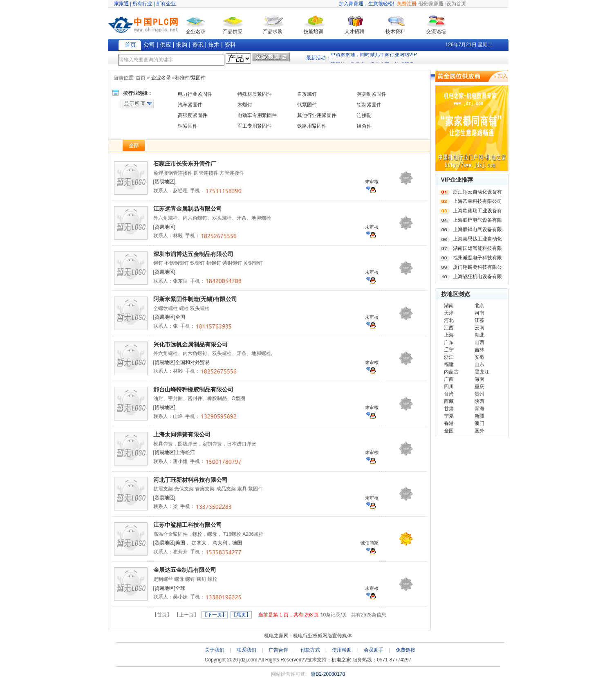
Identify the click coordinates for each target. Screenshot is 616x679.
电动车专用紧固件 (257, 115)
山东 (479, 364)
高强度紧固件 (193, 115)
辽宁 (449, 350)
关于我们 (215, 650)
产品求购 (273, 31)
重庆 (479, 387)
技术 (214, 45)
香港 (449, 423)
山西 (479, 342)
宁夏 (449, 416)
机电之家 (341, 660)
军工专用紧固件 (255, 126)
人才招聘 (354, 31)
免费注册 (407, 4)
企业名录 (196, 31)
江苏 (479, 320)
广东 (449, 342)
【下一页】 (215, 615)
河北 (449, 320)
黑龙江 (482, 372)
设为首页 (456, 4)
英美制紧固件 (372, 94)
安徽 (479, 357)
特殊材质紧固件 (255, 94)
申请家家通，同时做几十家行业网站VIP (374, 58)
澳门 (479, 423)
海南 (479, 379)
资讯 (198, 45)
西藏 (449, 401)
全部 (134, 146)
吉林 (479, 350)
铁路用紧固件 (312, 126)
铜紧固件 (188, 126)
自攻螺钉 (307, 94)
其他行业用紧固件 (317, 115)
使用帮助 (342, 650)
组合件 (364, 126)
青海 (479, 409)
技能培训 (314, 31)
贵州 (479, 394)
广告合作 (278, 650)
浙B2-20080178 (328, 674)
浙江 (449, 357)
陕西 (479, 401)
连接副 (364, 115)
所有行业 (142, 4)
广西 (449, 379)
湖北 (479, 335)
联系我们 (246, 650)
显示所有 (137, 104)
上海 (449, 335)
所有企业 (166, 4)
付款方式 (310, 650)
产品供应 (233, 31)
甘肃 (449, 409)
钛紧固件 (307, 105)
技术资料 (395, 31)
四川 (449, 387)
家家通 (121, 4)
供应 (166, 45)
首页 (130, 45)
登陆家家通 (431, 4)
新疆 (479, 416)
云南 (479, 328)
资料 (230, 45)
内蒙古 (451, 372)
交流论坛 (436, 31)
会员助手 (374, 650)
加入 (503, 76)
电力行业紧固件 (195, 94)
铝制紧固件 (369, 105)
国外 (479, 431)
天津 (449, 313)
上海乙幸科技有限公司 (477, 201)
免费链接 (405, 650)
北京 (479, 306)
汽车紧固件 (190, 105)
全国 (449, 431)
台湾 (449, 394)
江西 (449, 328)
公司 (149, 45)
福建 (449, 364)
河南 (479, 313)
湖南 (449, 306)
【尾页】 (241, 615)
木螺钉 (245, 105)
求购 (181, 45)
